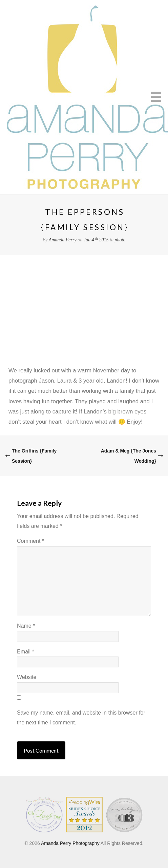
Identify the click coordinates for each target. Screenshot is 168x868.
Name (26, 626)
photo (120, 240)
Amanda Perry (63, 240)
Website (27, 677)
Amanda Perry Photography (70, 843)
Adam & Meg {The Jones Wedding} (129, 456)
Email (26, 652)
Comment (30, 541)
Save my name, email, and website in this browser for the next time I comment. (81, 718)
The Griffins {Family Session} (34, 456)
